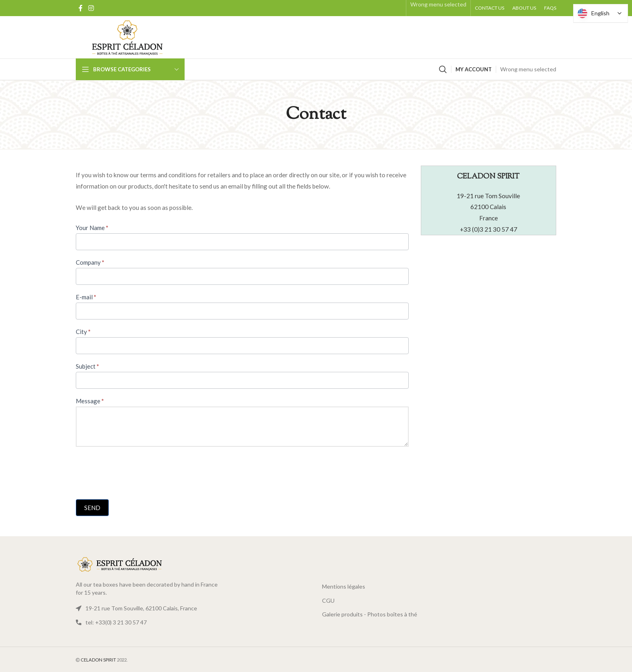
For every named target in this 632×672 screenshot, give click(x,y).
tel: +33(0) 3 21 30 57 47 (116, 622)
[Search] (443, 69)
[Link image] (120, 564)
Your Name (92, 228)
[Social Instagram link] (91, 8)
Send (92, 508)
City (83, 332)
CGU (328, 600)
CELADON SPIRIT (98, 660)
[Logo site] (128, 36)
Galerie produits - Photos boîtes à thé (370, 614)
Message (90, 401)
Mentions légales (344, 586)
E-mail (86, 297)
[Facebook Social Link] (81, 8)
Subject (87, 366)
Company (90, 262)
